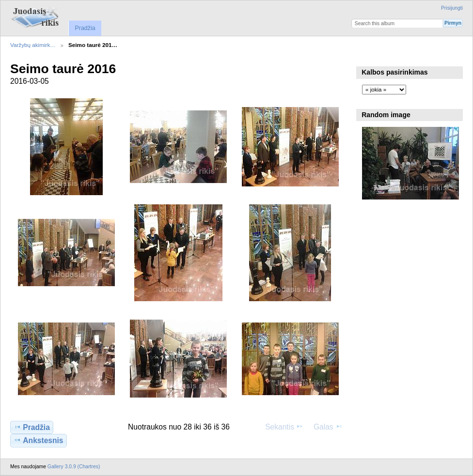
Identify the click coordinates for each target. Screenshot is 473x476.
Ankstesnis (38, 440)
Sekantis (284, 427)
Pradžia (85, 28)
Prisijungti (452, 8)
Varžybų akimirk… (33, 45)
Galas (328, 427)
